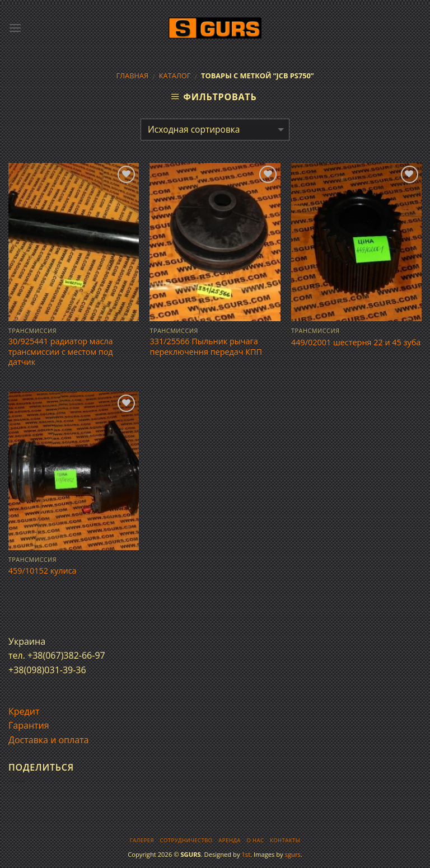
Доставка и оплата (49, 740)
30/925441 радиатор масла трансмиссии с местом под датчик (61, 352)
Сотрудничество (186, 840)
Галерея (142, 840)
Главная (132, 76)
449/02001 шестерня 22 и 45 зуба (356, 342)
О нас (255, 840)
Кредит (24, 711)
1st (246, 854)
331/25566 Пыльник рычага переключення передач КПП (206, 347)
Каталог (175, 76)
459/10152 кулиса (43, 571)
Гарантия (29, 725)
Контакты (285, 840)
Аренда (229, 840)
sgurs (293, 854)
